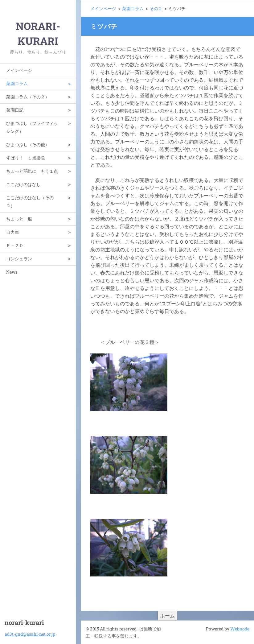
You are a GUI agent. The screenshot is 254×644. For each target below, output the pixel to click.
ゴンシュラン (19, 259)
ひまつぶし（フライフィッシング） (32, 127)
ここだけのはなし (23, 184)
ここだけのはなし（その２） (30, 202)
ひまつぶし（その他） (28, 144)
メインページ (19, 70)
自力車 (13, 232)
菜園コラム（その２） (28, 97)
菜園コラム (17, 83)
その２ (156, 8)
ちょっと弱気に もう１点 (32, 171)
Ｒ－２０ (15, 245)
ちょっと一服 (19, 219)
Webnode (240, 629)
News (12, 272)
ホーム (167, 615)
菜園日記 (15, 110)
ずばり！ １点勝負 (26, 158)
